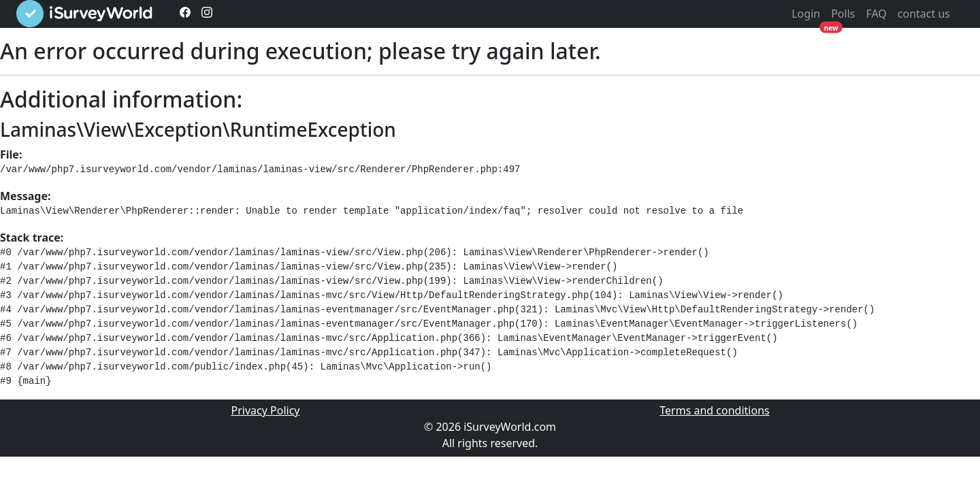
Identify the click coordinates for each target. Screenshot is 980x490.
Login (806, 14)
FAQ (876, 14)
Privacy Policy (266, 410)
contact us (924, 14)
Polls (843, 14)
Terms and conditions (714, 410)
